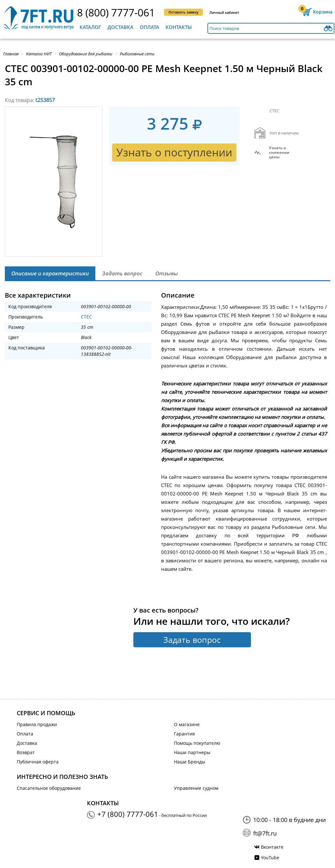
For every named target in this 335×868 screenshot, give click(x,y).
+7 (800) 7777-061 (128, 814)
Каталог (90, 27)
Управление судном (196, 788)
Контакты (179, 27)
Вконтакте (272, 847)
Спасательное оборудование (49, 788)
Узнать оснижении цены (279, 152)
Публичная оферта (38, 762)
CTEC (86, 317)
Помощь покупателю (197, 743)
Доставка (120, 27)
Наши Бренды (190, 762)
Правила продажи (37, 724)
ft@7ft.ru (265, 833)
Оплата (149, 27)
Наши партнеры (192, 752)
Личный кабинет (224, 12)
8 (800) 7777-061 (116, 12)
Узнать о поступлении (174, 152)
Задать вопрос (192, 640)
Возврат (26, 752)
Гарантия (184, 734)
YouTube (270, 858)
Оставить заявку (183, 12)
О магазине (187, 724)
